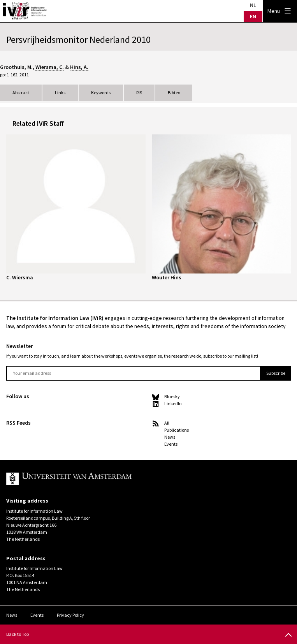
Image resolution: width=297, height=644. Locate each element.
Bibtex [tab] (174, 93)
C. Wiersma (20, 277)
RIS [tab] (139, 93)
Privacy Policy (70, 615)
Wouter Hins (167, 277)
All (167, 423)
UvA (97, 479)
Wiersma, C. (50, 67)
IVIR (25, 11)
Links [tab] (60, 93)
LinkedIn (173, 403)
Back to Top (18, 634)
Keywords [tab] (101, 93)
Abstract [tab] (21, 93)
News (170, 437)
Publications (177, 430)
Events (171, 444)
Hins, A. (79, 67)
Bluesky (172, 396)
